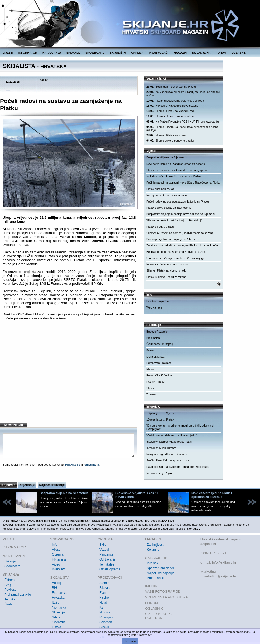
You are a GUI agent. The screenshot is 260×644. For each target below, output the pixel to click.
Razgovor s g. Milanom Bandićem (167, 454)
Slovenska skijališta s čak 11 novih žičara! (137, 495)
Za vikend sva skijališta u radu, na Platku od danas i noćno (183, 94)
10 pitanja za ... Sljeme (161, 413)
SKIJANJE (73, 53)
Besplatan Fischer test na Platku (171, 87)
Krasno (151, 350)
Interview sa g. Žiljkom (160, 473)
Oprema (58, 554)
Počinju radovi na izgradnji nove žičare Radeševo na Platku (183, 183)
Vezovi (104, 550)
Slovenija (58, 612)
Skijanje (10, 561)
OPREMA (138, 53)
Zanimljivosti (156, 545)
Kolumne (153, 550)
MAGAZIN (180, 53)
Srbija (56, 617)
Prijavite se (73, 465)
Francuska (59, 593)
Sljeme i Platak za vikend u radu (171, 111)
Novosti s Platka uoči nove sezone (172, 106)
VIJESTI (8, 53)
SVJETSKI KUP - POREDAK (158, 616)
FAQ (8, 585)
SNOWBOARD (95, 53)
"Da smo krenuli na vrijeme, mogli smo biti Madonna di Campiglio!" (180, 427)
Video (56, 564)
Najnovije (8, 485)
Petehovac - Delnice (159, 363)
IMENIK (151, 586)
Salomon (106, 622)
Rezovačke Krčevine (159, 375)
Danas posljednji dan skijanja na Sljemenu (173, 239)
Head (103, 603)
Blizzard (105, 588)
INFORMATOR (28, 53)
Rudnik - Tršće (155, 382)
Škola (8, 604)
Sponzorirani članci (160, 568)
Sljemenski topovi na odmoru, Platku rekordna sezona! (180, 233)
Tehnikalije (107, 564)
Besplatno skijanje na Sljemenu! (166, 157)
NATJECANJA (52, 53)
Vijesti (56, 550)
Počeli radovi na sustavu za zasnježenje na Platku (177, 202)
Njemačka (59, 608)
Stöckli (104, 627)
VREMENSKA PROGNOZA (167, 597)
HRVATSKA (54, 66)
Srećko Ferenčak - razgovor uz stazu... (170, 460)
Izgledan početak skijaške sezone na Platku (174, 176)
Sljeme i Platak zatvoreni (166, 135)
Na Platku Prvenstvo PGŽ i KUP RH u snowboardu (182, 122)
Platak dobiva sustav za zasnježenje (169, 208)
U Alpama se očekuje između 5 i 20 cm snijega (175, 258)
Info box (153, 563)
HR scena (59, 559)
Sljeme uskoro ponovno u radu (170, 141)
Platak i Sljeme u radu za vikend (171, 116)
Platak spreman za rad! (161, 189)
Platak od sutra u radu (160, 227)
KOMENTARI (13, 425)
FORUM (221, 53)
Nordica (105, 612)
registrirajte (91, 465)
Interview (58, 569)
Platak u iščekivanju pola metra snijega (175, 101)
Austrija (57, 583)
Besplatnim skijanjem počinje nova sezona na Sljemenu (181, 214)
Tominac (152, 394)
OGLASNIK (239, 53)
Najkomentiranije (52, 485)
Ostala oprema (110, 569)
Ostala (57, 627)
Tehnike (10, 599)
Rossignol (106, 617)
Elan (103, 593)
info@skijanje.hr (224, 563)
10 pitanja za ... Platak (160, 419)
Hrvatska (58, 598)
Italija (56, 603)
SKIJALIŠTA (118, 53)
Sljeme (151, 388)
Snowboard (13, 566)
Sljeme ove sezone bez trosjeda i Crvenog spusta (177, 170)
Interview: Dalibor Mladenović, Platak (169, 442)
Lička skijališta (155, 357)
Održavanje (107, 559)
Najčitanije (27, 485)
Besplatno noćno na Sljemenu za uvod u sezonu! (177, 252)
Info (55, 545)
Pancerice (106, 554)
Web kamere (154, 307)
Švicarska (59, 622)
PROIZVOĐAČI (158, 53)
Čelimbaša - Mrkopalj (160, 344)
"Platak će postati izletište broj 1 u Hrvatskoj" (174, 220)
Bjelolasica (153, 338)
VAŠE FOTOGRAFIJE (162, 592)
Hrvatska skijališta (158, 301)
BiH (54, 588)
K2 (101, 608)
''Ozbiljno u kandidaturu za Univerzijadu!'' (172, 435)
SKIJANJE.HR (201, 53)
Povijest (10, 590)
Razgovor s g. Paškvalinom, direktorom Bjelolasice (178, 467)
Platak (150, 369)
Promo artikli (156, 578)
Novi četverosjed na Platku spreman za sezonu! (176, 164)
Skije (103, 545)
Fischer (105, 598)
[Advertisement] (69, 376)
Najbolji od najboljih (160, 573)
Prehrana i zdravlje (18, 595)
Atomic (104, 583)
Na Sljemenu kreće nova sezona (167, 195)
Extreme (10, 580)
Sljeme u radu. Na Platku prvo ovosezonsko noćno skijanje (182, 129)
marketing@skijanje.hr (219, 576)
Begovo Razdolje (157, 332)
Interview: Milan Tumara (161, 448)
